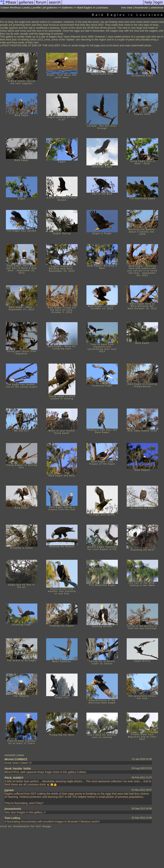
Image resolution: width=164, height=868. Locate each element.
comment (10, 755)
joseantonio (13, 809)
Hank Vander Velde (18, 768)
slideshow (157, 8)
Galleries (67, 8)
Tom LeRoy (12, 818)
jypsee (9, 790)
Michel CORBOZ (16, 759)
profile (37, 8)
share (21, 755)
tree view (127, 8)
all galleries (50, 8)
